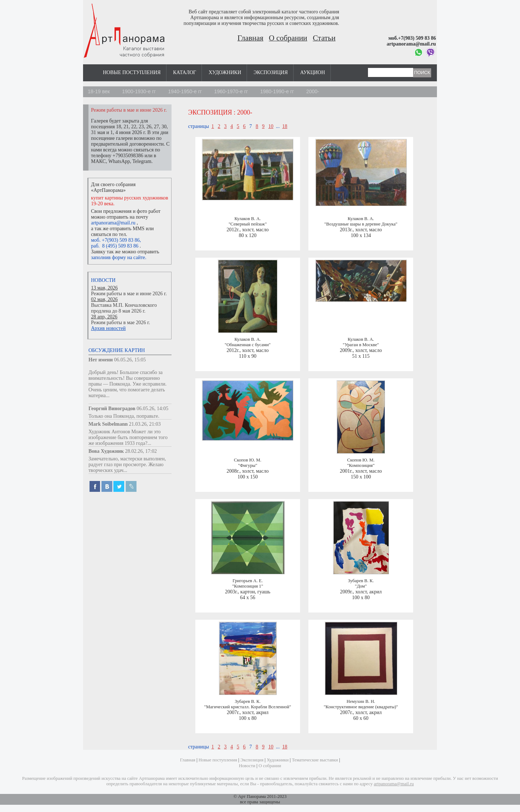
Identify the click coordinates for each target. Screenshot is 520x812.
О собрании (288, 38)
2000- (313, 91)
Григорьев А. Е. (248, 581)
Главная (251, 38)
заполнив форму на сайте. (119, 257)
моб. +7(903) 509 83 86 (115, 240)
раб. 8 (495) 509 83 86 (115, 246)
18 (285, 126)
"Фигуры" (248, 465)
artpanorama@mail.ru (113, 223)
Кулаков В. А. (248, 219)
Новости (103, 280)
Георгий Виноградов (112, 409)
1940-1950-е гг (185, 91)
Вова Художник (106, 451)
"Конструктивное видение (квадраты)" (361, 707)
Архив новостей (108, 328)
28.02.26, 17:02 (141, 451)
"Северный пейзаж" (248, 224)
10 (271, 126)
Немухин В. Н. (361, 701)
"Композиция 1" (248, 586)
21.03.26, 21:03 (145, 424)
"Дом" (361, 586)
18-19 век (99, 91)
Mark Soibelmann (108, 424)
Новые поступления (132, 72)
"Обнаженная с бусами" (248, 345)
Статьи (324, 38)
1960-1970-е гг (231, 91)
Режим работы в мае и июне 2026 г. (129, 294)
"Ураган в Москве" (361, 345)
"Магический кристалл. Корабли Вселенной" (248, 707)
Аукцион (313, 72)
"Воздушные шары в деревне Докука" (361, 224)
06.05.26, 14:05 (152, 409)
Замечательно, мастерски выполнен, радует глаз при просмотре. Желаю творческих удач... (127, 465)
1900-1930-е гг (139, 91)
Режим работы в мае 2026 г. (120, 323)
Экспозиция (270, 72)
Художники (225, 72)
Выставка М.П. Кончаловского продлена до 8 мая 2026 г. (124, 308)
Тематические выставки (315, 760)
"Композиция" (361, 465)
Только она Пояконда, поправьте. (124, 416)
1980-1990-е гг (277, 91)
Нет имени (101, 360)
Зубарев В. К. (361, 581)
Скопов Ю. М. (248, 460)
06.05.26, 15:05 (130, 360)
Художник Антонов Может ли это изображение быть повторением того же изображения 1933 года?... (128, 437)
